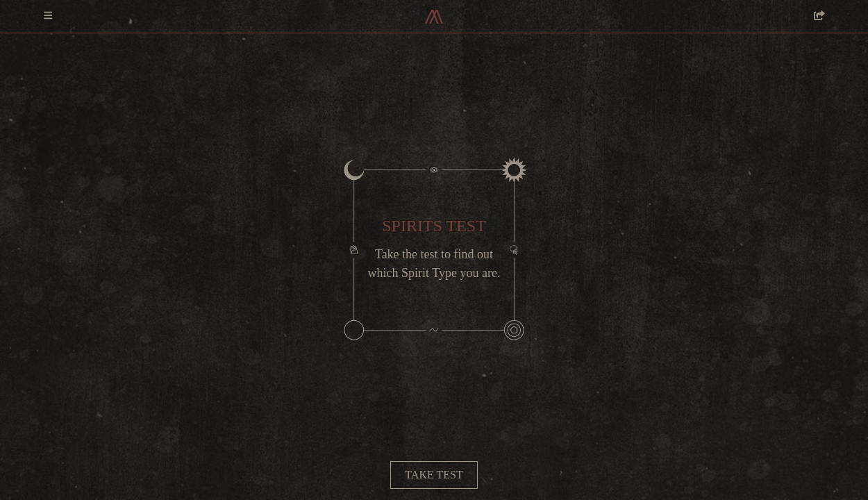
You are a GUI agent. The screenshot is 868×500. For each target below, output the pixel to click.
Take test (434, 475)
